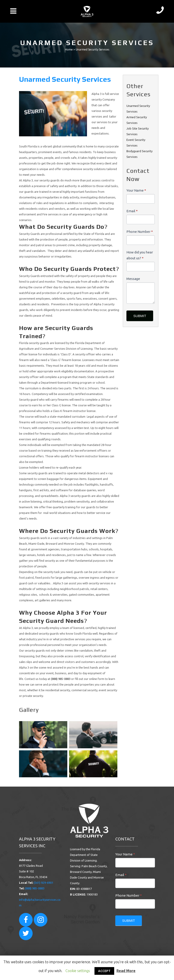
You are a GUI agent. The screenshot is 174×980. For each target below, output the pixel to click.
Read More (126, 971)
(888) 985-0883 (61, 679)
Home (69, 49)
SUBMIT (140, 316)
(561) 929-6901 (43, 883)
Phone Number (140, 232)
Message (133, 279)
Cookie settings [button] (78, 971)
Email (132, 211)
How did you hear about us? (140, 255)
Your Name (136, 190)
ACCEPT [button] (104, 971)
